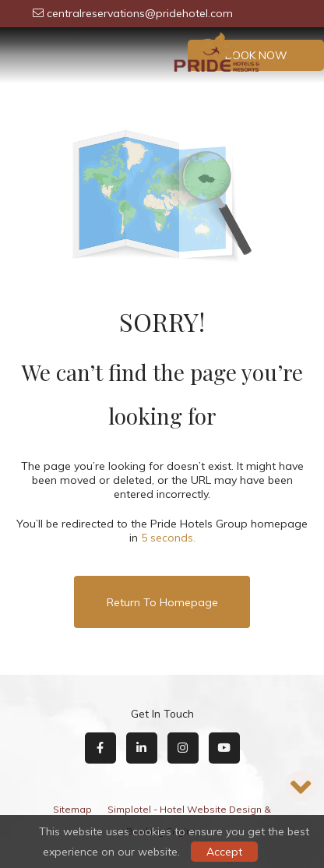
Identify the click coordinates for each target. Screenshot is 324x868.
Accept (224, 852)
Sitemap (72, 809)
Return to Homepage (162, 602)
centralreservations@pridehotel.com (133, 13)
